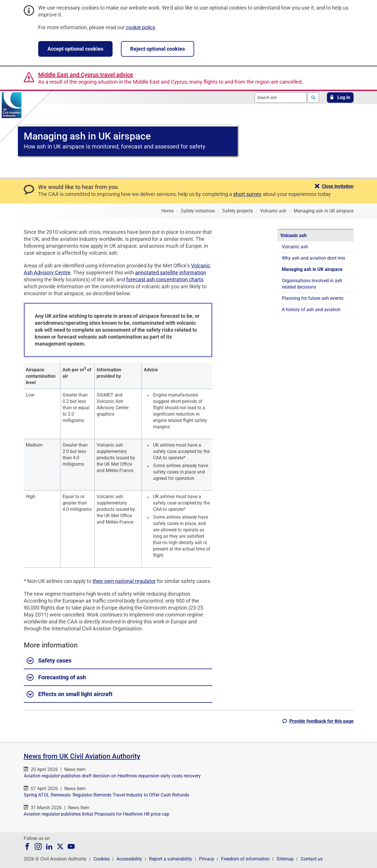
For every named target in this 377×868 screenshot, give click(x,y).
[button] (340, 98)
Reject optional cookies (158, 49)
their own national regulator (124, 581)
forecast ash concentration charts (165, 279)
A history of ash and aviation (311, 310)
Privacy (207, 859)
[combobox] (281, 98)
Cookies (102, 859)
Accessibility (129, 859)
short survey (247, 194)
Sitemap (285, 859)
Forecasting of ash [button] (56, 678)
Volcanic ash (294, 235)
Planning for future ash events (313, 298)
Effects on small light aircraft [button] (70, 694)
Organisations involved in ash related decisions (312, 284)
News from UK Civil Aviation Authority (82, 756)
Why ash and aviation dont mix (313, 258)
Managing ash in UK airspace (312, 269)
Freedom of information (245, 859)
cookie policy (140, 27)
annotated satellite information (171, 272)
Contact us (312, 859)
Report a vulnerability (171, 859)
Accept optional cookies (75, 49)
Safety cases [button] (49, 661)
